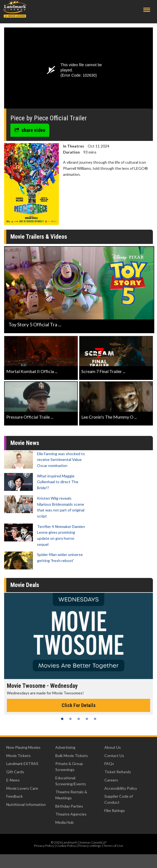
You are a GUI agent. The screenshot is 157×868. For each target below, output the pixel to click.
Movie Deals (25, 585)
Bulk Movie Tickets (72, 756)
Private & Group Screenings (69, 767)
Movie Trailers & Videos (39, 237)
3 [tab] (79, 719)
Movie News (25, 443)
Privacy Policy (44, 846)
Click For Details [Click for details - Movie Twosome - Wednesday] (79, 705)
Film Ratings (115, 810)
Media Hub (65, 822)
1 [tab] (62, 719)
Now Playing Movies (23, 747)
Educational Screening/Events (71, 781)
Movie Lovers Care (22, 788)
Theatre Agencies (71, 814)
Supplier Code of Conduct (119, 799)
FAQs (109, 763)
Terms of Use (113, 846)
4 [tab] (87, 719)
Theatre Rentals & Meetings (71, 795)
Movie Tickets (18, 756)
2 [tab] (70, 719)
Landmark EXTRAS (22, 763)
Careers (111, 780)
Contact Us (114, 756)
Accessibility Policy (121, 788)
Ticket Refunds (118, 772)
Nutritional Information (26, 804)
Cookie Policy (66, 846)
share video (30, 130)
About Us (113, 747)
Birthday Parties (69, 806)
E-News (13, 780)
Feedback (15, 796)
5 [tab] (95, 719)
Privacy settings (90, 846)
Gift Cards (15, 772)
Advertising (65, 747)
